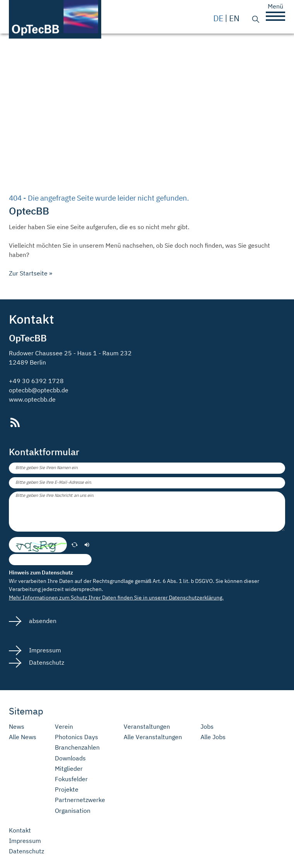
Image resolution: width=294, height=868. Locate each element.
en (234, 18)
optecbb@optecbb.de (39, 390)
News (17, 727)
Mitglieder (69, 769)
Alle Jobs (213, 737)
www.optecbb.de (32, 399)
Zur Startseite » (31, 273)
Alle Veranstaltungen (153, 737)
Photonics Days (76, 737)
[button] (275, 16)
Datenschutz (46, 662)
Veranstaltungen (147, 727)
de (218, 18)
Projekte (67, 789)
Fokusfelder (71, 779)
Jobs (207, 727)
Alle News (23, 737)
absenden (42, 621)
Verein (64, 727)
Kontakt (20, 830)
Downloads (70, 758)
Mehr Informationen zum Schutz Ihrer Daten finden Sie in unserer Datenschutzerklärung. (116, 597)
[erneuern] (75, 545)
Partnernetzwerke (80, 800)
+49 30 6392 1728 (36, 381)
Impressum (44, 650)
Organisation (73, 811)
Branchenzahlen (77, 747)
